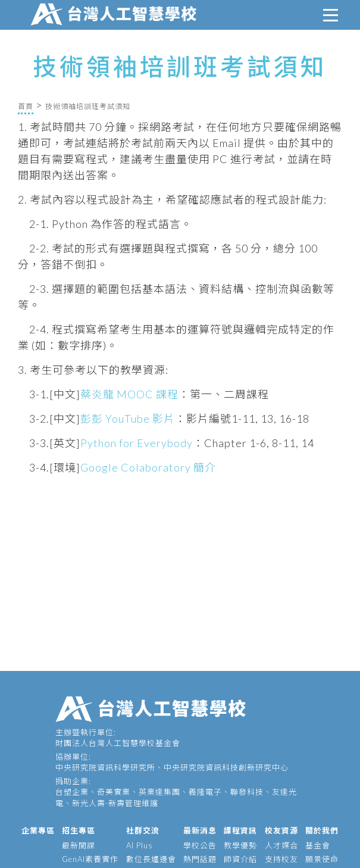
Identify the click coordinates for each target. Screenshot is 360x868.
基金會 (318, 845)
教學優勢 (240, 845)
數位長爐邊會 (151, 859)
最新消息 (200, 830)
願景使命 (322, 859)
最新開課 (79, 845)
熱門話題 (200, 859)
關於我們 (322, 830)
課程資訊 (240, 830)
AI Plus (140, 845)
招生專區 (79, 830)
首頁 (26, 106)
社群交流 (143, 830)
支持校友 (281, 859)
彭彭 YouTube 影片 (128, 419)
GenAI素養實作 (90, 859)
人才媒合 (281, 845)
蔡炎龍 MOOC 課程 (129, 394)
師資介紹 (240, 859)
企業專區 (38, 830)
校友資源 (281, 830)
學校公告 (200, 845)
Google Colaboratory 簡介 (148, 467)
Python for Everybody (137, 443)
